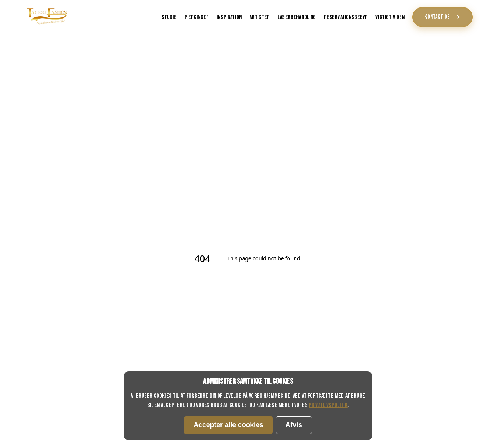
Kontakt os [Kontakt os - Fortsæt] (443, 17)
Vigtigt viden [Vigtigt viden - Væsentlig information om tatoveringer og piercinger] (390, 17)
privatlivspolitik (328, 405)
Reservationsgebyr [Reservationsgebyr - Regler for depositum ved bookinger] (346, 17)
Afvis (294, 425)
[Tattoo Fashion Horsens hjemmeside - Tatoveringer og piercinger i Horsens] (47, 25)
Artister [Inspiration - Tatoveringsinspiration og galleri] (260, 17)
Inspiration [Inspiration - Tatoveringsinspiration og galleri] (229, 17)
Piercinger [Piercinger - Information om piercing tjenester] (197, 17)
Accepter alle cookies (228, 425)
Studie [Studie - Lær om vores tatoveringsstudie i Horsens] (169, 17)
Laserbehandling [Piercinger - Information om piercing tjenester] (297, 17)
